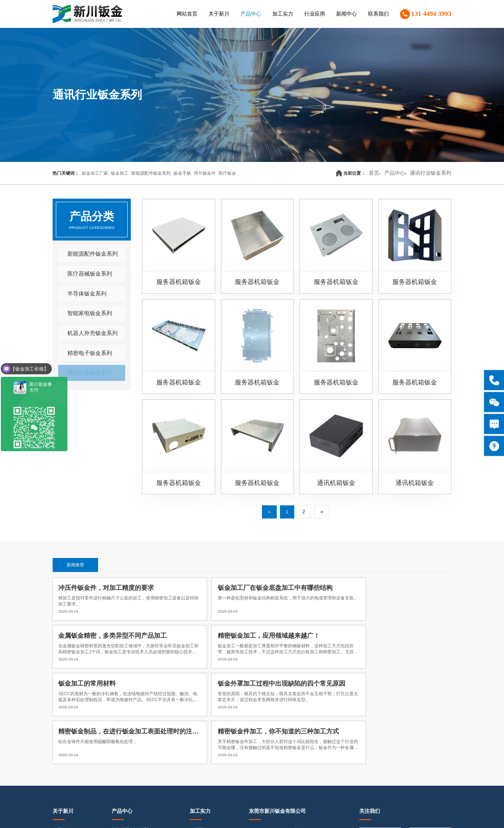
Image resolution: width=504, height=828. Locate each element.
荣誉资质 (61, 741)
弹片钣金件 (205, 173)
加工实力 (283, 14)
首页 (386, 173)
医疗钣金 (227, 173)
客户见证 (61, 763)
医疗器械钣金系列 (85, 274)
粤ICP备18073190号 (200, 814)
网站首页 (187, 14)
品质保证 (199, 741)
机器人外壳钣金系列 (87, 336)
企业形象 (61, 752)
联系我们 (378, 14)
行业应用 (315, 14)
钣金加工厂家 (95, 173)
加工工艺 (199, 718)
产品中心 (251, 14)
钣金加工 (120, 173)
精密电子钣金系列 (85, 357)
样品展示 (199, 752)
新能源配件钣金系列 (151, 173)
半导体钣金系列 (82, 295)
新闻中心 (346, 14)
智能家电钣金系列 (85, 315)
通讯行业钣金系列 (434, 173)
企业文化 (61, 729)
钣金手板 (182, 173)
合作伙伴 (61, 774)
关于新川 (219, 14)
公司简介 (61, 718)
